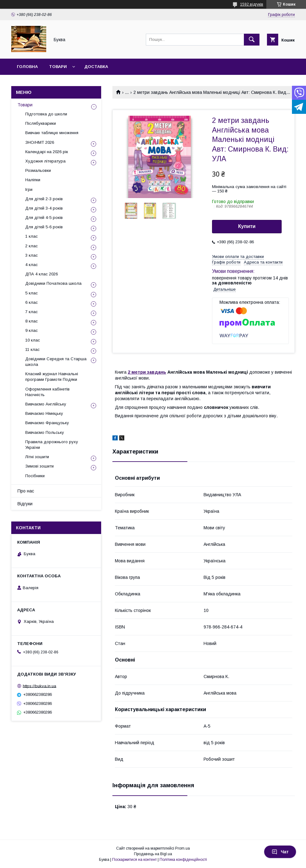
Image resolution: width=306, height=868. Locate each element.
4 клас (32, 265)
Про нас (26, 491)
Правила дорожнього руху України (52, 445)
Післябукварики (41, 123)
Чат (280, 852)
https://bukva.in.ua (39, 686)
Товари (58, 67)
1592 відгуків (252, 4)
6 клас (32, 302)
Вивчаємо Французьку (47, 423)
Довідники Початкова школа (53, 283)
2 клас (32, 246)
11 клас (32, 349)
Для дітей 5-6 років (44, 227)
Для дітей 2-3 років (44, 199)
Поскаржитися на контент (134, 860)
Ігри (29, 189)
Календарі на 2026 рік (47, 152)
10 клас (33, 340)
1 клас (32, 236)
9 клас (32, 330)
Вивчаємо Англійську (46, 404)
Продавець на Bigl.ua (153, 854)
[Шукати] (252, 40)
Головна (27, 67)
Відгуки (25, 504)
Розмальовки (38, 170)
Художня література (45, 161)
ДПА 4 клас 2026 (42, 274)
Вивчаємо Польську (45, 432)
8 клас (32, 321)
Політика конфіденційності (183, 860)
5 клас (32, 293)
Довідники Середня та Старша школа (56, 362)
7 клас (32, 312)
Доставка (96, 67)
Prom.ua (183, 848)
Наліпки (33, 180)
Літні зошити (37, 457)
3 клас (32, 255)
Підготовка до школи (46, 114)
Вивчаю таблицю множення (52, 133)
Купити (247, 226)
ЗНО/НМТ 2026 (40, 142)
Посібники (35, 476)
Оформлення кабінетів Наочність (47, 392)
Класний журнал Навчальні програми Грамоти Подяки (52, 377)
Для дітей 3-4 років (44, 208)
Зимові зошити (39, 466)
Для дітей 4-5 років (44, 218)
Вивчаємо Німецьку (44, 413)
